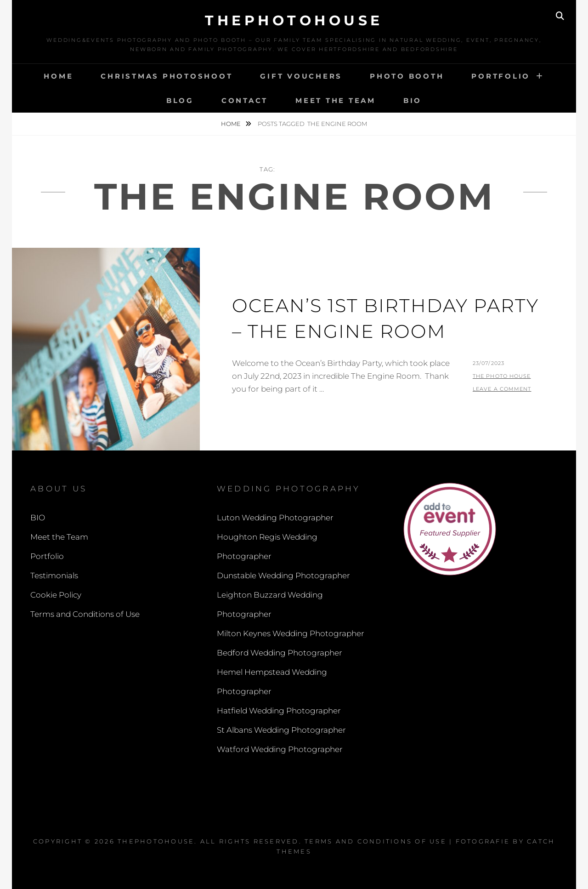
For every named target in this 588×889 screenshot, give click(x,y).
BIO (413, 100)
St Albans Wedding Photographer (281, 730)
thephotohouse (294, 20)
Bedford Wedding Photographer (280, 653)
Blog (180, 100)
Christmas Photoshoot (167, 76)
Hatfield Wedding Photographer (279, 711)
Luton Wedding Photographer (275, 518)
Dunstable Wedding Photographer (283, 576)
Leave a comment (502, 389)
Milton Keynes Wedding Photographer (291, 633)
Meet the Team (336, 100)
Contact (245, 100)
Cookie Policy (56, 595)
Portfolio (501, 76)
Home (58, 76)
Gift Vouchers (301, 76)
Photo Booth (407, 76)
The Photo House (502, 376)
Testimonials (54, 576)
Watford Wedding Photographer (280, 749)
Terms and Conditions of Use (85, 614)
